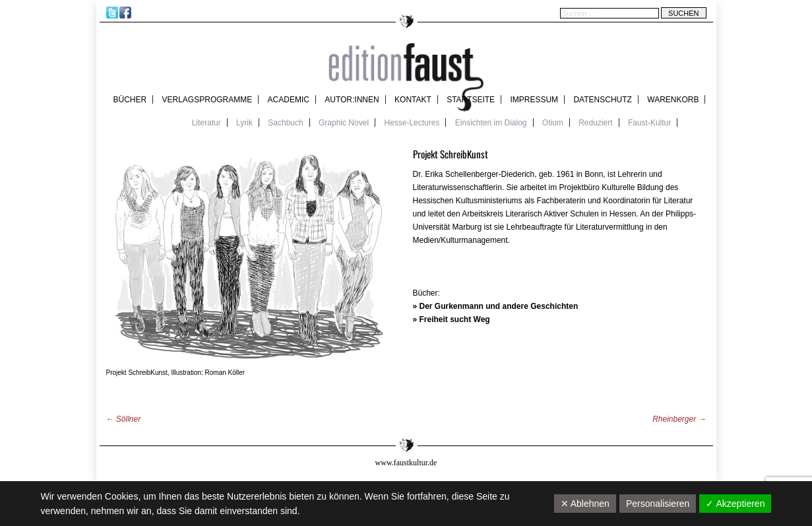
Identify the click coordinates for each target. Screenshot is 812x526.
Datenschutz (602, 100)
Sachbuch (285, 123)
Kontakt (413, 100)
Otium (553, 123)
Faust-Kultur (649, 123)
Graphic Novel (344, 123)
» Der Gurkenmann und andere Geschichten (496, 306)
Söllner (124, 419)
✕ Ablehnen (585, 504)
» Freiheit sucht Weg (452, 319)
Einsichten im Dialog (491, 123)
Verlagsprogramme (207, 100)
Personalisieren (658, 504)
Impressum (534, 100)
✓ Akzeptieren (735, 504)
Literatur (206, 123)
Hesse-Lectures (412, 123)
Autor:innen (352, 100)
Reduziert (595, 123)
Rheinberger (679, 419)
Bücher (130, 100)
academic (289, 100)
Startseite (471, 100)
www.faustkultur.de (406, 463)
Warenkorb (673, 100)
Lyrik (244, 123)
